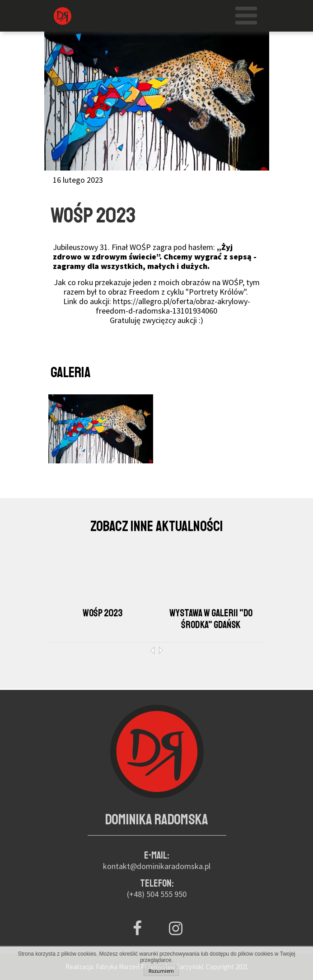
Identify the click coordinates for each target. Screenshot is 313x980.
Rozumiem (161, 971)
